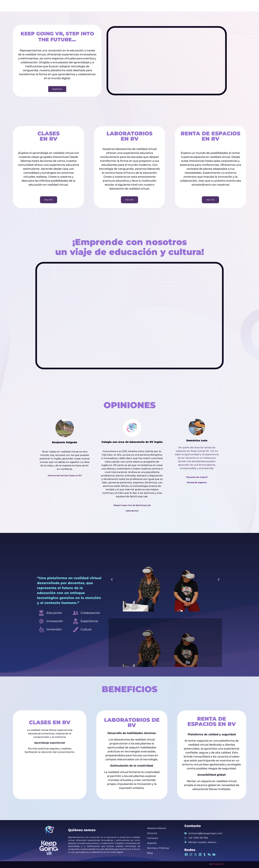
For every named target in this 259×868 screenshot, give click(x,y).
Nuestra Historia (157, 828)
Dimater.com (218, 864)
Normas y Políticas (158, 848)
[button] (112, 579)
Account (152, 833)
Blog (150, 853)
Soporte (152, 843)
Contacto (153, 838)
